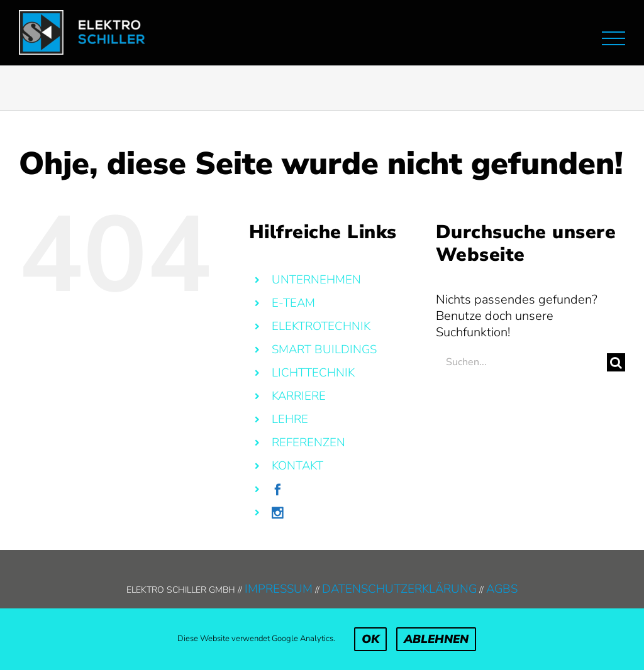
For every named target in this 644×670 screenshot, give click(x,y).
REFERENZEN (308, 442)
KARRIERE (299, 396)
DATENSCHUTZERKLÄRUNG (399, 589)
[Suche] (616, 362)
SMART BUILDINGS (324, 349)
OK (370, 639)
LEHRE (290, 419)
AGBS (502, 589)
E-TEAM (293, 303)
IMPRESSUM (279, 589)
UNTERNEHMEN (316, 280)
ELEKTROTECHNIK (321, 326)
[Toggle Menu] (613, 39)
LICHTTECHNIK (313, 373)
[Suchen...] (521, 362)
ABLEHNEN (436, 639)
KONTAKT (297, 466)
